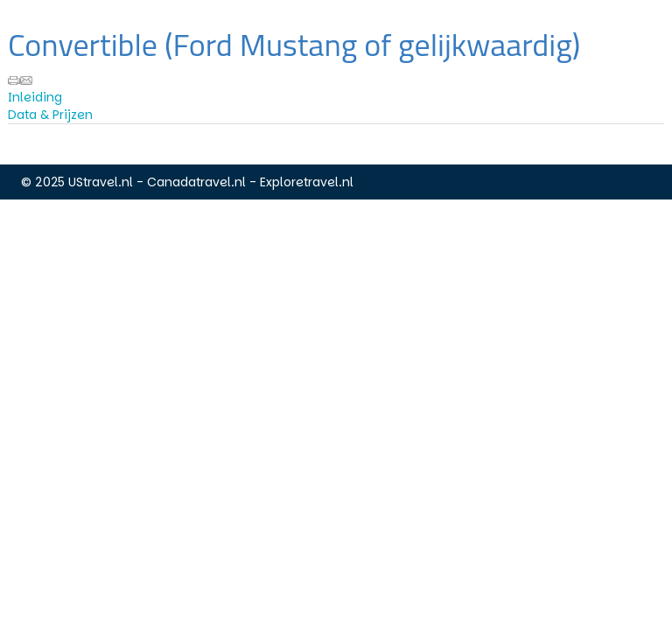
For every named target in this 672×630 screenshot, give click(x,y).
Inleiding (35, 97)
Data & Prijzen (50, 115)
